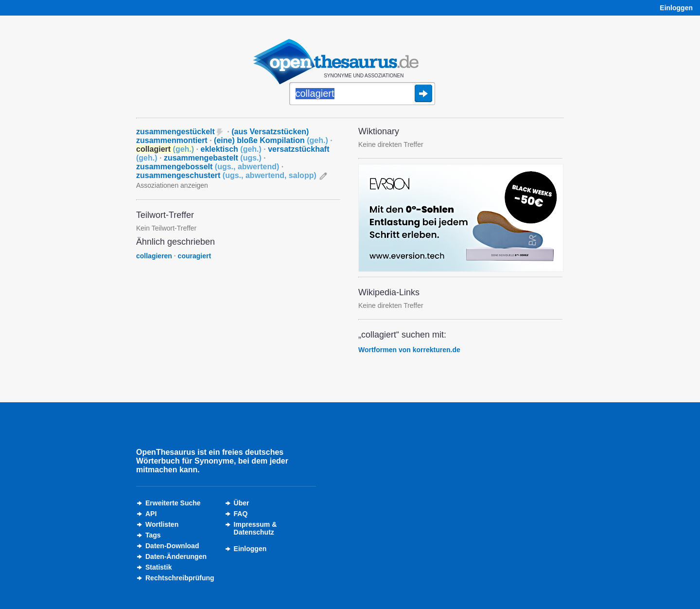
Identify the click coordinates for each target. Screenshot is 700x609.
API (151, 514)
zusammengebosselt (208, 167)
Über (242, 503)
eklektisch (231, 149)
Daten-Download (172, 546)
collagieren (154, 256)
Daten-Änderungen (176, 556)
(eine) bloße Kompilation (271, 140)
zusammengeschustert (226, 175)
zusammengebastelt (213, 158)
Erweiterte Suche (173, 503)
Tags (153, 535)
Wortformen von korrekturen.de (409, 350)
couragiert (194, 256)
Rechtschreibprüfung (180, 578)
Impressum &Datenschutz (255, 528)
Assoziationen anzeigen (172, 185)
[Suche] (362, 94)
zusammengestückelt (175, 132)
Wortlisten (162, 524)
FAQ (241, 514)
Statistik (158, 567)
